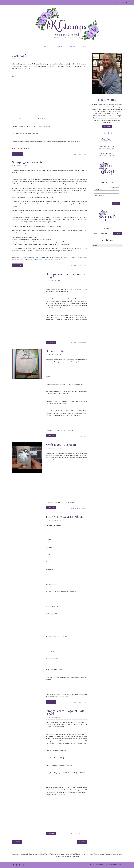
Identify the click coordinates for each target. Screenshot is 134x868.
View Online (103, 149)
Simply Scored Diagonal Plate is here (65, 713)
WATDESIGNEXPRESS (116, 865)
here (65, 303)
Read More (107, 127)
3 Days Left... (21, 56)
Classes (73, 46)
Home (46, 46)
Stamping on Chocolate (27, 162)
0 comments (82, 154)
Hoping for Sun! (56, 351)
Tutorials (86, 46)
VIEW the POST (17, 154)
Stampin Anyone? (99, 865)
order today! (61, 794)
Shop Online (58, 46)
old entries (82, 842)
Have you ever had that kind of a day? (66, 276)
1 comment (83, 508)
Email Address (99, 196)
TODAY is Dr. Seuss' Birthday (65, 517)
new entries (17, 842)
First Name (98, 189)
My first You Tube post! (61, 445)
